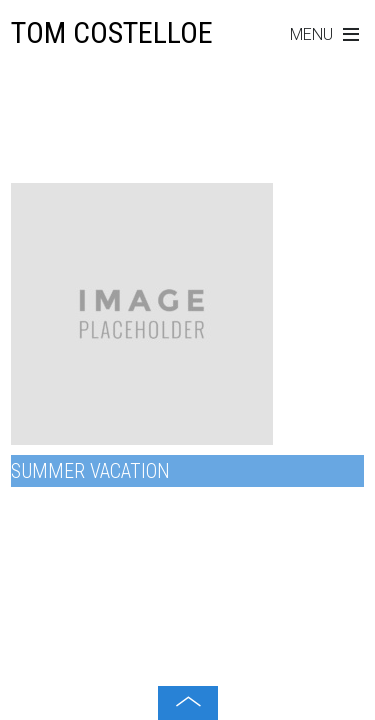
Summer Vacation (90, 471)
